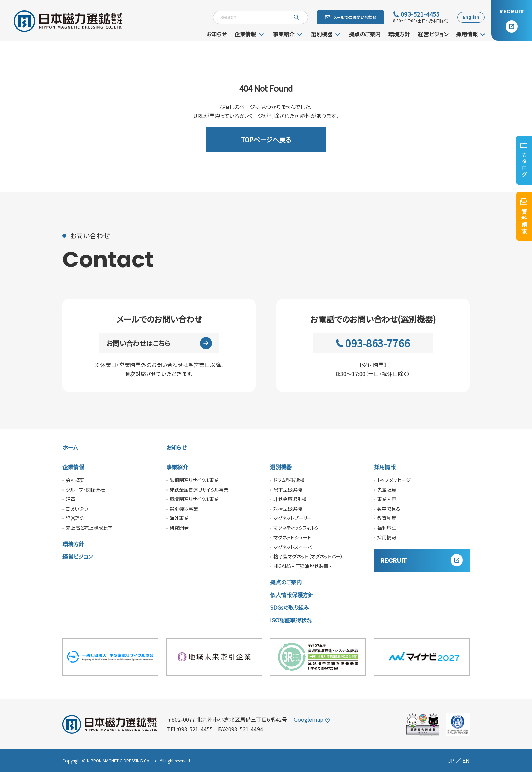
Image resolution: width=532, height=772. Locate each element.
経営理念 (75, 518)
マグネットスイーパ (293, 547)
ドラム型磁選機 (289, 480)
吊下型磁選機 (288, 490)
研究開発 (179, 528)
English (471, 17)
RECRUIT (422, 560)
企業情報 (245, 34)
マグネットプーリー (293, 518)
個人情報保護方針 (292, 595)
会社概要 (75, 480)
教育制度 (387, 518)
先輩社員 (387, 490)
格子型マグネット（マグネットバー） (308, 556)
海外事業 (179, 518)
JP (451, 760)
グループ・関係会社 (85, 490)
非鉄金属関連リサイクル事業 (199, 490)
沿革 (71, 499)
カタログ (524, 160)
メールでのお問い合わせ (351, 17)
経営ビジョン (433, 34)
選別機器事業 (184, 509)
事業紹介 (284, 34)
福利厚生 (387, 528)
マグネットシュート (292, 537)
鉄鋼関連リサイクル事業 (194, 480)
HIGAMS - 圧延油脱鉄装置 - (302, 566)
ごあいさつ (77, 509)
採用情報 (467, 34)
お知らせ (216, 34)
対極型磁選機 (288, 509)
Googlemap (312, 719)
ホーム (70, 447)
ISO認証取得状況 (291, 620)
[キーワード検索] (261, 17)
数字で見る (389, 509)
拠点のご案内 (365, 34)
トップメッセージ (394, 480)
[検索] (297, 17)
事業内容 (387, 499)
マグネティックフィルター (298, 528)
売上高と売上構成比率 (89, 528)
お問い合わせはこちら (159, 343)
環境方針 (399, 34)
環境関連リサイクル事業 (194, 499)
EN (466, 760)
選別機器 (322, 34)
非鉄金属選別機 (290, 499)
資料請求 (524, 216)
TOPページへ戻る (266, 139)
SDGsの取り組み (290, 607)
